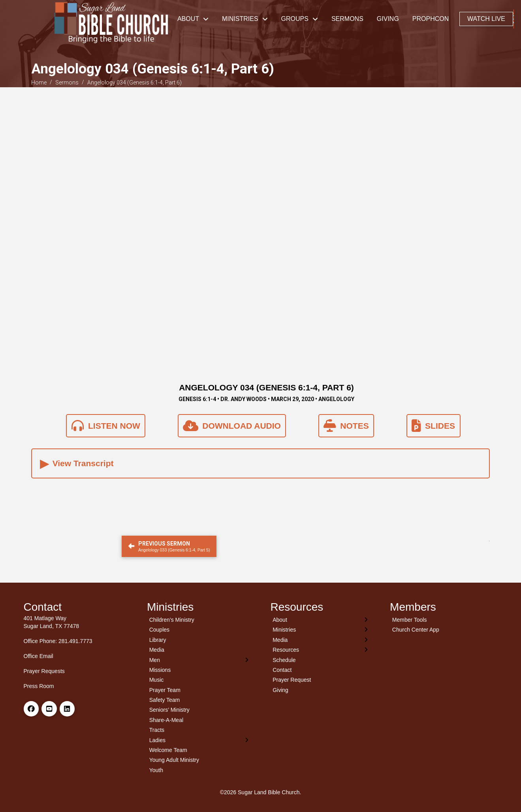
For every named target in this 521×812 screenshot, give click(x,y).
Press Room (39, 686)
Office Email (39, 656)
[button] (514, 19)
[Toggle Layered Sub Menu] (199, 660)
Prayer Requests (44, 671)
